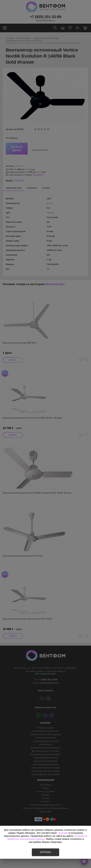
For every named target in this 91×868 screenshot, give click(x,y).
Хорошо (45, 852)
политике (63, 833)
